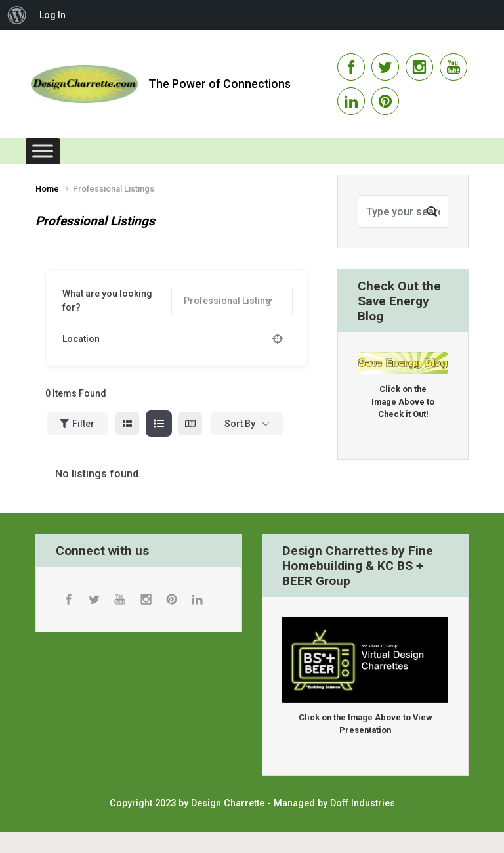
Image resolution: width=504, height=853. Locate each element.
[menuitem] (17, 15)
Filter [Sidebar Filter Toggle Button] (77, 424)
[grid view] (127, 424)
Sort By (240, 424)
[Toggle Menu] (43, 151)
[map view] (190, 424)
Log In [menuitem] (52, 15)
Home (47, 189)
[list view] (159, 424)
